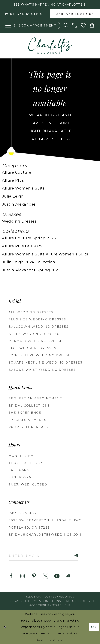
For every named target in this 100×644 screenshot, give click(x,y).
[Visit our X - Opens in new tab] (45, 576)
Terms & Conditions (44, 601)
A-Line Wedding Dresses (34, 334)
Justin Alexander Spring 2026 (31, 270)
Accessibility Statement (50, 605)
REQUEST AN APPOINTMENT (35, 398)
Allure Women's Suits (23, 188)
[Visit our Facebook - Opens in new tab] (11, 576)
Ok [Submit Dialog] (94, 627)
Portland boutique (25, 14)
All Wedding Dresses (31, 312)
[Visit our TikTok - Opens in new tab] (68, 576)
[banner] (50, 46)
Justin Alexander (19, 204)
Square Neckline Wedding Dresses (46, 362)
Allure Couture (17, 172)
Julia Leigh (13, 196)
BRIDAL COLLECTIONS (29, 406)
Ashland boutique (75, 14)
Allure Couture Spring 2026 (29, 238)
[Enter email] (43, 555)
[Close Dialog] (5, 627)
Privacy (16, 601)
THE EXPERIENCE (25, 413)
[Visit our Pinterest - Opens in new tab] (34, 576)
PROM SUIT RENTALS (28, 427)
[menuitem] (25, 14)
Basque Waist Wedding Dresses (42, 370)
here (59, 640)
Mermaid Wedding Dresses (37, 341)
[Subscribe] (71, 555)
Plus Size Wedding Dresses (37, 319)
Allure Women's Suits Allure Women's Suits (45, 254)
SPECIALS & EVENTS (28, 420)
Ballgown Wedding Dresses (39, 327)
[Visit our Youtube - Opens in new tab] (57, 576)
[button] (8, 25)
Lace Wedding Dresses (33, 348)
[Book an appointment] (37, 25)
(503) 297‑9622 (23, 513)
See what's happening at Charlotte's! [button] (50, 4)
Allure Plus (13, 180)
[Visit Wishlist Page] (83, 25)
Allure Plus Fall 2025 (22, 246)
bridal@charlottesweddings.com (45, 535)
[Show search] (66, 25)
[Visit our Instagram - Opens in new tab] (23, 576)
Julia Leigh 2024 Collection (29, 262)
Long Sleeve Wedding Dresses (41, 355)
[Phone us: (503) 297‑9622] (75, 25)
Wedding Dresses (19, 221)
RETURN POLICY (78, 601)
